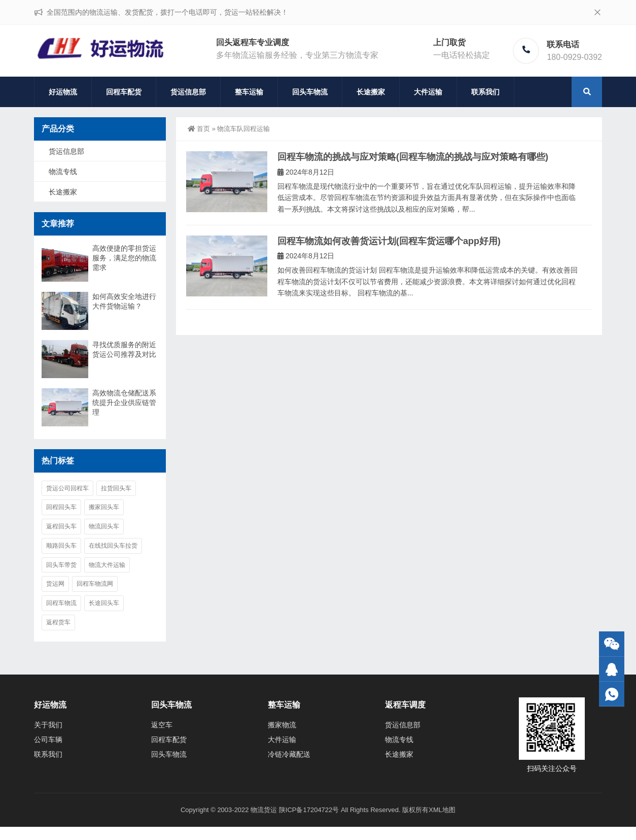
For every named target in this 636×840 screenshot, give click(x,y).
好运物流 (63, 92)
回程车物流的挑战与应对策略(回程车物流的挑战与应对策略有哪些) (413, 157)
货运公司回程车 (67, 488)
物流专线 (63, 172)
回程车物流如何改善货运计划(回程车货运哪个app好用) (389, 241)
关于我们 (48, 725)
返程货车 (58, 622)
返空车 (162, 725)
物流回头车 (104, 526)
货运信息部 (188, 92)
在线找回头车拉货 (113, 546)
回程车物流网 (95, 584)
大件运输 (428, 92)
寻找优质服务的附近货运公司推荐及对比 (124, 349)
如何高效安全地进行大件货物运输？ (124, 301)
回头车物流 (310, 92)
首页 (199, 129)
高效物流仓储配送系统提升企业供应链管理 (124, 402)
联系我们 (485, 92)
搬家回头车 (104, 507)
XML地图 (442, 810)
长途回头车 (104, 603)
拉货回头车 (116, 488)
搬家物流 (282, 725)
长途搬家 (371, 92)
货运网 (55, 584)
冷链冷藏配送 (289, 754)
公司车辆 (48, 740)
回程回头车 (61, 507)
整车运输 (249, 92)
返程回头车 (61, 526)
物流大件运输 (107, 565)
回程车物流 (61, 603)
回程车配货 (124, 92)
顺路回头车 (61, 546)
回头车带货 (61, 565)
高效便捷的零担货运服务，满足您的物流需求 (124, 258)
